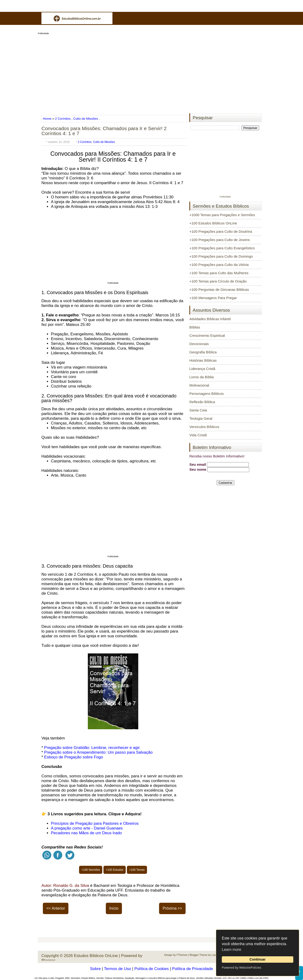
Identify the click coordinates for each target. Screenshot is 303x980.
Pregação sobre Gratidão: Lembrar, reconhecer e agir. (92, 748)
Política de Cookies (151, 969)
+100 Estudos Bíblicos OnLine (213, 223)
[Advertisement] (151, 73)
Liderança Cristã (202, 369)
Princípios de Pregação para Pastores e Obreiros (95, 823)
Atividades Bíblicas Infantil (210, 319)
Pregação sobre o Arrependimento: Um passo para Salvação (98, 752)
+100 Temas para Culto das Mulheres (219, 273)
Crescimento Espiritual (207, 335)
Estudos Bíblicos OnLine (96, 956)
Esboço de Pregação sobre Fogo (74, 757)
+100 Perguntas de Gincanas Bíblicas (219, 289)
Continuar (258, 959)
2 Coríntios (63, 119)
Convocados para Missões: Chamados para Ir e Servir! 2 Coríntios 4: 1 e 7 (104, 131)
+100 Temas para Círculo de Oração (218, 281)
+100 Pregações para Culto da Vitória (219, 265)
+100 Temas (137, 870)
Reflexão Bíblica (202, 402)
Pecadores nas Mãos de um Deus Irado (86, 833)
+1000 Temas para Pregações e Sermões (222, 215)
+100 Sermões (91, 870)
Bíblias (195, 327)
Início (114, 908)
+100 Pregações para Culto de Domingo (221, 256)
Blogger (48, 960)
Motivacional (199, 385)
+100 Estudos (115, 870)
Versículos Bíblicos (204, 427)
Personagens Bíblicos (207, 394)
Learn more (232, 950)
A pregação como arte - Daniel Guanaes (87, 828)
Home (48, 119)
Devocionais (199, 344)
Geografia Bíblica (203, 352)
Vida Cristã (198, 435)
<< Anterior (56, 908)
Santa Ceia (198, 410)
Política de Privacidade (193, 969)
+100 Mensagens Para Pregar (213, 298)
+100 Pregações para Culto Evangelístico (222, 248)
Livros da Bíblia (202, 377)
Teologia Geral (201, 418)
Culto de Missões (85, 119)
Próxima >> (172, 908)
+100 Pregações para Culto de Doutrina (221, 231)
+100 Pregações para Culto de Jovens (220, 240)
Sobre (95, 969)
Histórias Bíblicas (203, 360)
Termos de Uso (117, 969)
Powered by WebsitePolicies (241, 967)
